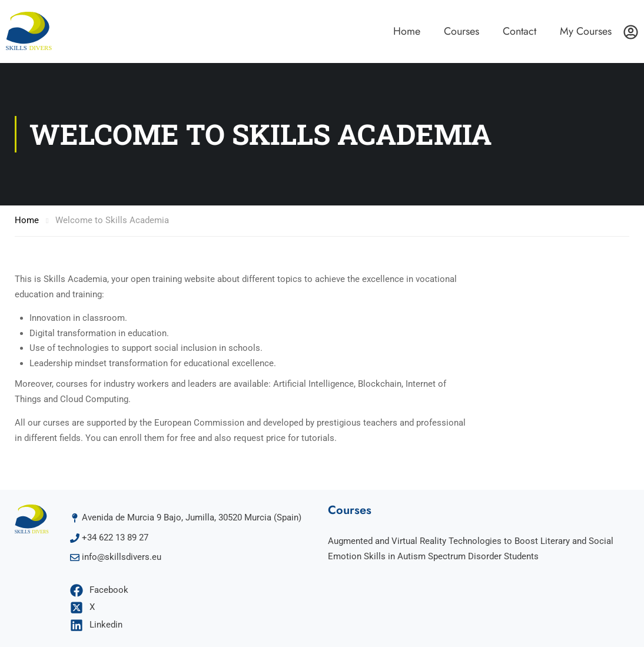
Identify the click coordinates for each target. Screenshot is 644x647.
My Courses (586, 31)
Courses (462, 31)
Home (407, 31)
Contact (519, 31)
